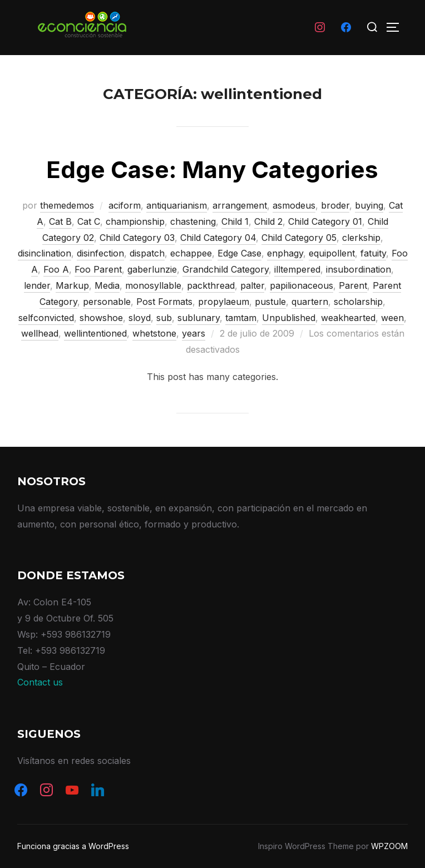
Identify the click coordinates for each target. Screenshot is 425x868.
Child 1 (235, 221)
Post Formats (164, 302)
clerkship (361, 238)
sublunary (199, 318)
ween (392, 318)
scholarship (358, 302)
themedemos (67, 205)
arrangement (240, 205)
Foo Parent (98, 269)
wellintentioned (95, 333)
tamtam (241, 318)
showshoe (101, 318)
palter (252, 285)
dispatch (147, 253)
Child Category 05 (299, 238)
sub (164, 318)
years (194, 333)
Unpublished (289, 318)
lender (37, 285)
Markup (72, 285)
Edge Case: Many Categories (212, 169)
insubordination (359, 269)
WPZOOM (389, 846)
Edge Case (239, 253)
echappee (191, 253)
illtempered (297, 269)
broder (335, 205)
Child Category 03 (137, 238)
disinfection (100, 253)
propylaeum (224, 302)
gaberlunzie (152, 269)
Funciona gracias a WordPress (73, 846)
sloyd (140, 318)
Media (107, 285)
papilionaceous (302, 285)
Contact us (40, 682)
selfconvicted (46, 318)
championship (135, 221)
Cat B (60, 221)
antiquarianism (177, 205)
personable (107, 302)
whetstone (154, 333)
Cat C (89, 221)
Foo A (56, 269)
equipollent (332, 253)
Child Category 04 (218, 238)
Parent (353, 285)
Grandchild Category (226, 269)
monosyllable (153, 285)
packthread (211, 285)
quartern (310, 302)
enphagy (285, 253)
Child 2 (268, 221)
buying (369, 205)
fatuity (373, 253)
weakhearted (348, 318)
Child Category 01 (325, 221)
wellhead (40, 333)
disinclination (45, 253)
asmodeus (294, 205)
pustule (270, 302)
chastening (193, 221)
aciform (125, 205)
